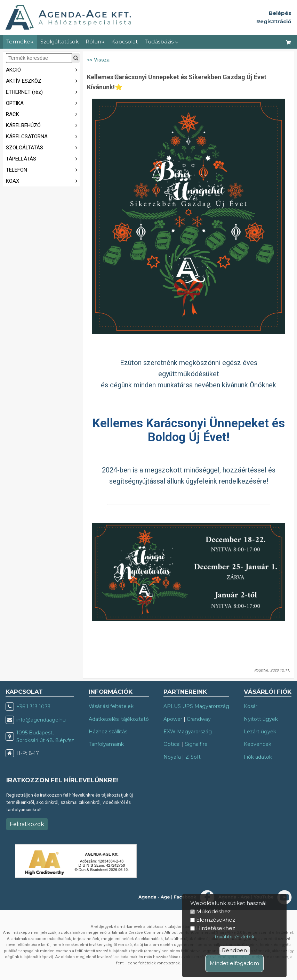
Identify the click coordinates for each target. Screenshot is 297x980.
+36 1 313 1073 (33, 707)
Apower (173, 719)
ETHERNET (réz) (43, 92)
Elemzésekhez (216, 920)
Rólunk (95, 42)
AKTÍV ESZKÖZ (43, 80)
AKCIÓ (43, 69)
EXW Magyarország (188, 732)
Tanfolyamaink (106, 744)
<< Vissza (98, 60)
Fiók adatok (258, 757)
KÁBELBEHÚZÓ (43, 125)
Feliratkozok (27, 824)
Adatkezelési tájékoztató (119, 719)
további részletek (235, 937)
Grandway (199, 719)
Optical (172, 744)
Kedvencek (258, 744)
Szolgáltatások (59, 42)
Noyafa (172, 757)
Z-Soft (193, 757)
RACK (43, 114)
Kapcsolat (125, 42)
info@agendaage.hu (41, 720)
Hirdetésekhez (216, 928)
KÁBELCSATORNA (43, 136)
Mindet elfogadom (234, 963)
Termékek (20, 42)
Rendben (234, 950)
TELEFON (43, 169)
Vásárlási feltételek (111, 706)
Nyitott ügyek (261, 719)
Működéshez (213, 911)
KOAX (43, 180)
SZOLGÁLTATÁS (43, 147)
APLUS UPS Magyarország (196, 706)
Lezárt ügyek (260, 732)
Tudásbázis (162, 42)
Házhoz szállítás (108, 732)
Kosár (251, 706)
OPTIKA (43, 103)
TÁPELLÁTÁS (43, 158)
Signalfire (196, 744)
